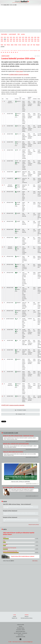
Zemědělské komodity (21, 636)
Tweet (3, 421)
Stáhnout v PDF (20, 414)
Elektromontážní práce (21, 631)
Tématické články (21, 628)
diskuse (4, 501)
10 (2, 185)
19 (2, 265)
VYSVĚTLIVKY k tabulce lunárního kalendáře (13, 405)
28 (2, 359)
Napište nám (14, 618)
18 (2, 256)
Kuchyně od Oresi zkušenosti (10, 510)
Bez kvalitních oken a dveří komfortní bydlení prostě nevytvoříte (19, 487)
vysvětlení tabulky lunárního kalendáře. (19, 74)
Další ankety (35, 560)
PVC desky (5, 544)
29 (2, 372)
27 (2, 350)
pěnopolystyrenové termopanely (10, 547)
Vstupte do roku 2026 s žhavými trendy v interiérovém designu (18, 435)
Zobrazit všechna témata (34, 524)
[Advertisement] (20, 18)
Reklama (27, 616)
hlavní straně (19, 71)
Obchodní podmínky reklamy (27, 618)
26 (2, 340)
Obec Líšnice (21, 634)
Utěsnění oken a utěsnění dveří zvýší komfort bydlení (16, 443)
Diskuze (21, 626)
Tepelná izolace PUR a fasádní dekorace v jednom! (23, 556)
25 (2, 330)
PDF (38, 56)
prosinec (23, 34)
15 (2, 229)
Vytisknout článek (20, 410)
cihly (4, 540)
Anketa (4, 529)
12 (2, 203)
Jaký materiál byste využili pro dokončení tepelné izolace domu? (19, 533)
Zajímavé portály (20, 624)
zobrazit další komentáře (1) (31, 441)
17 (2, 247)
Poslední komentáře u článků (10, 432)
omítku (4, 537)
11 (2, 192)
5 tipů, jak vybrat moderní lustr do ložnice (13, 451)
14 (2, 221)
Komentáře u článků (20, 629)
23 (2, 311)
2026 (19, 34)
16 (2, 238)
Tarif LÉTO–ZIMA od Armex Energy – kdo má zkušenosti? (17, 504)
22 (2, 303)
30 (2, 384)
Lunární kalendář (12, 34)
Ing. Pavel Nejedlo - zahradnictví (20, 633)
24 (2, 319)
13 (2, 213)
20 (2, 273)
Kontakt (14, 616)
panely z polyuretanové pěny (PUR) (10, 551)
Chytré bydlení (4, 34)
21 (2, 288)
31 (2, 396)
